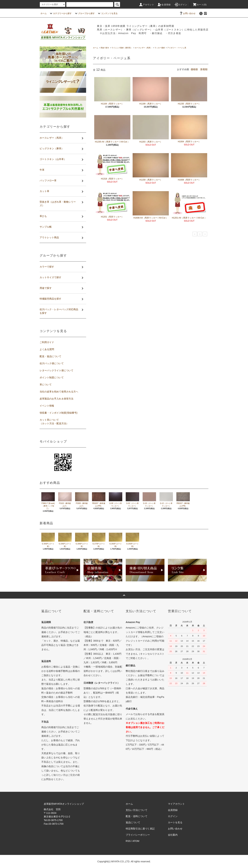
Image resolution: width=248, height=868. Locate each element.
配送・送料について (137, 816)
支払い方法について (137, 810)
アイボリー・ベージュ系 (177, 48)
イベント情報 (47, 406)
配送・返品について (50, 356)
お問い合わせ (187, 13)
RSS (128, 841)
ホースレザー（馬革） (143, 48)
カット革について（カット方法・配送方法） (54, 422)
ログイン (181, 5)
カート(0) (200, 5)
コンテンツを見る (107, 13)
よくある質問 (47, 349)
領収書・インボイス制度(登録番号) (58, 413)
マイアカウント (176, 804)
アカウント (146, 5)
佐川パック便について (52, 363)
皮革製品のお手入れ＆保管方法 (56, 399)
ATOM (136, 841)
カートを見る (175, 822)
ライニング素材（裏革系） (122, 48)
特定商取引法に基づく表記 (140, 829)
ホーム (44, 13)
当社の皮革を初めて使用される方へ (59, 392)
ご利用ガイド (47, 342)
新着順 (204, 69)
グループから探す (84, 13)
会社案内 (173, 835)
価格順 (194, 69)
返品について (133, 822)
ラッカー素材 (160, 48)
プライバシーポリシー (138, 835)
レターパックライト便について (56, 370)
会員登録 (164, 5)
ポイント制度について (52, 377)
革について (46, 385)
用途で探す (105, 48)
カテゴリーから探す (60, 13)
